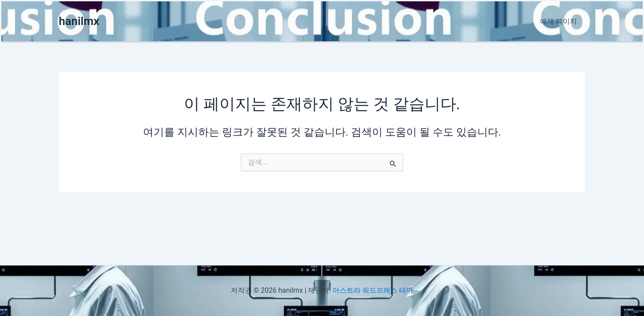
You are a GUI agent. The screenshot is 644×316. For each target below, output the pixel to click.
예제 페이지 (560, 21)
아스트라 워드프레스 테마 (373, 290)
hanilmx (79, 21)
